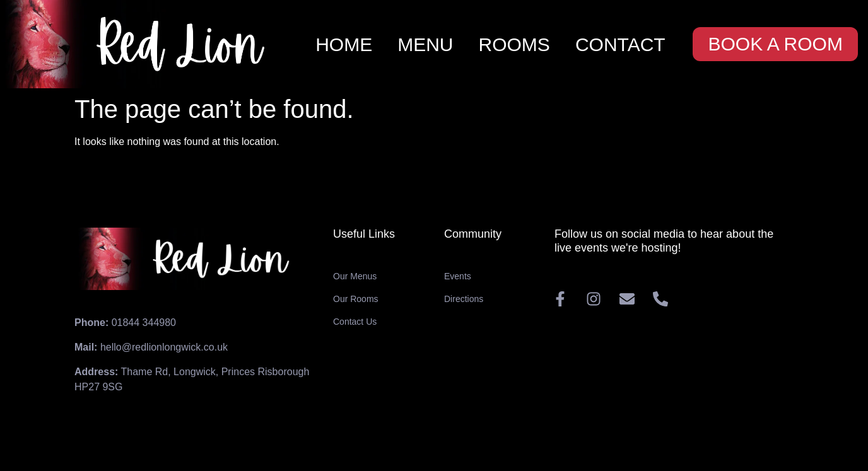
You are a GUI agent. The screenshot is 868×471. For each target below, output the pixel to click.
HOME (344, 44)
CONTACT (620, 44)
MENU (425, 44)
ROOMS (514, 44)
